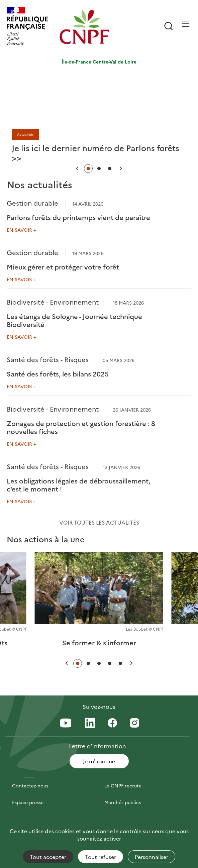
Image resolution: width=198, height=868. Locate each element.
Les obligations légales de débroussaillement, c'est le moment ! (78, 484)
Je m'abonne (99, 761)
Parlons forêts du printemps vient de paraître (78, 217)
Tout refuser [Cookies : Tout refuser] (101, 857)
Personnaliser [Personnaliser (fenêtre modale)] (152, 857)
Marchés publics (123, 802)
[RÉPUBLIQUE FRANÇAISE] (31, 27)
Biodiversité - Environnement (53, 302)
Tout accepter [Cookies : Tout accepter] (48, 857)
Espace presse (28, 802)
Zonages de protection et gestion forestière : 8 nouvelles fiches (81, 427)
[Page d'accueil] (84, 27)
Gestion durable (32, 203)
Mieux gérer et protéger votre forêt (63, 266)
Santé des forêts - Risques (48, 359)
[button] (77, 168)
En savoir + (21, 230)
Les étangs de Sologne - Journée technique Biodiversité (74, 320)
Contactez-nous (30, 785)
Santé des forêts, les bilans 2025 (58, 373)
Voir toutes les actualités (99, 522)
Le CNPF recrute (123, 785)
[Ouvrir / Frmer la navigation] (186, 24)
